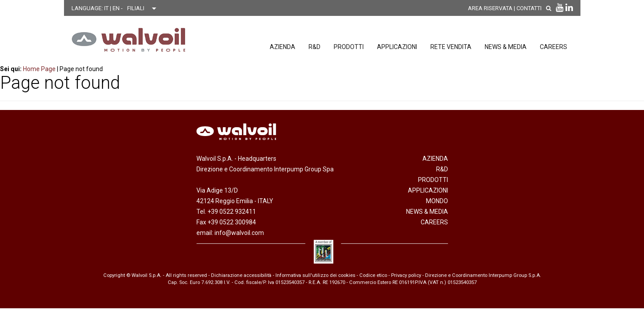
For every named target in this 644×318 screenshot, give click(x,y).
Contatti (529, 8)
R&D (314, 47)
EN (117, 8)
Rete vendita (451, 47)
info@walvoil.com (239, 233)
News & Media (506, 47)
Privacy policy (406, 275)
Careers (554, 47)
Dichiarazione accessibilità (241, 275)
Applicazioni (397, 47)
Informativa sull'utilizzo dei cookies (315, 275)
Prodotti (349, 47)
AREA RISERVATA (490, 8)
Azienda (282, 47)
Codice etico (373, 275)
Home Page (39, 69)
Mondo (437, 201)
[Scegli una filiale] (144, 8)
